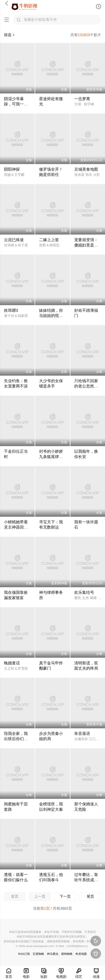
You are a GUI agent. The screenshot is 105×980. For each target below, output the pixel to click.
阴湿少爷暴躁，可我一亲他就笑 (16, 104)
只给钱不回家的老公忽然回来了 (86, 386)
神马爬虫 (53, 954)
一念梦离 (82, 99)
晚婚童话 (12, 663)
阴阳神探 (12, 169)
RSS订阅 (24, 954)
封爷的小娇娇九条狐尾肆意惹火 (51, 457)
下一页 (65, 896)
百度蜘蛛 (38, 954)
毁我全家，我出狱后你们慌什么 (16, 739)
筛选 (10, 35)
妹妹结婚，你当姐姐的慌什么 (51, 316)
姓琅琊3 (11, 310)
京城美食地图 (86, 169)
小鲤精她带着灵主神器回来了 (16, 527)
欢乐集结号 (84, 592)
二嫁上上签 (49, 240)
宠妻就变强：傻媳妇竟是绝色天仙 (86, 245)
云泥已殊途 (14, 240)
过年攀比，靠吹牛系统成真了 (86, 880)
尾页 (90, 896)
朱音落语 (82, 734)
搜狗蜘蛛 (67, 954)
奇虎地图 (81, 954)
